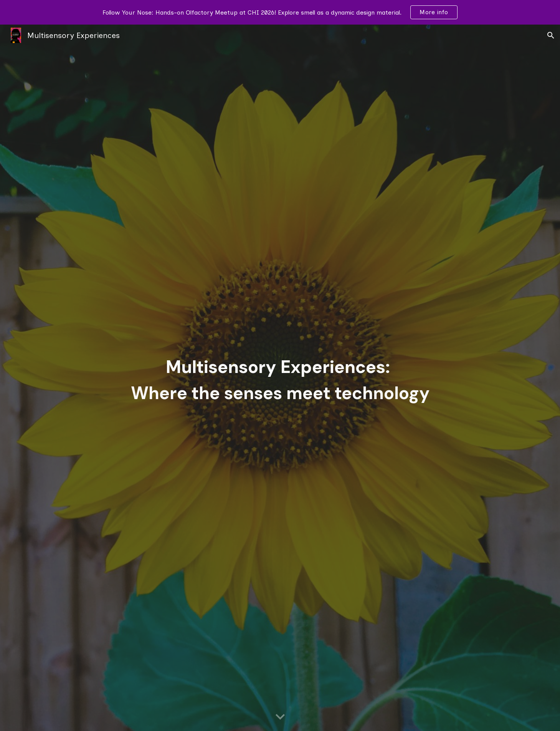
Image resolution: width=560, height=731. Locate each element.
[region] (280, 12)
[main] (280, 378)
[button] (551, 35)
